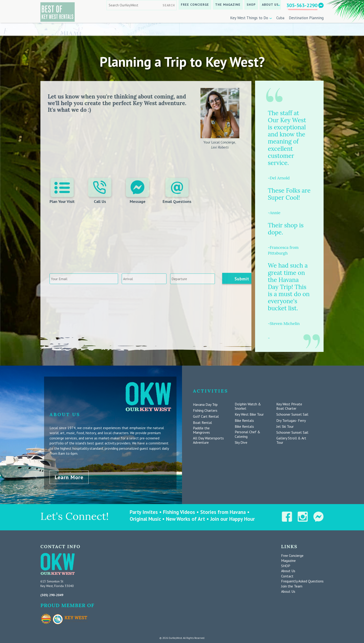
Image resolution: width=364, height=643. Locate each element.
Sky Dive (241, 442)
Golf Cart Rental (206, 416)
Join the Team (292, 585)
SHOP (251, 5)
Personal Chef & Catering (248, 434)
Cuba (280, 18)
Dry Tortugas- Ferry (291, 421)
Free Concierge (195, 5)
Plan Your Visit (63, 191)
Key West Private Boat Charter (289, 406)
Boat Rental (202, 423)
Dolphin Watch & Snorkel (248, 406)
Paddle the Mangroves (201, 430)
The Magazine (228, 5)
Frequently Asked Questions (302, 580)
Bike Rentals (244, 421)
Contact (287, 575)
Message (137, 191)
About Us (270, 5)
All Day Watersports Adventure (208, 440)
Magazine (288, 560)
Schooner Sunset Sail (292, 414)
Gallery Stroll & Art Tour (291, 440)
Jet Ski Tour (285, 426)
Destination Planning (306, 18)
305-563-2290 (302, 5)
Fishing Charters (205, 411)
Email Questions (177, 191)
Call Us (100, 191)
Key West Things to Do (249, 18)
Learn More (69, 476)
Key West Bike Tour (249, 414)
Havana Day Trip (205, 405)
